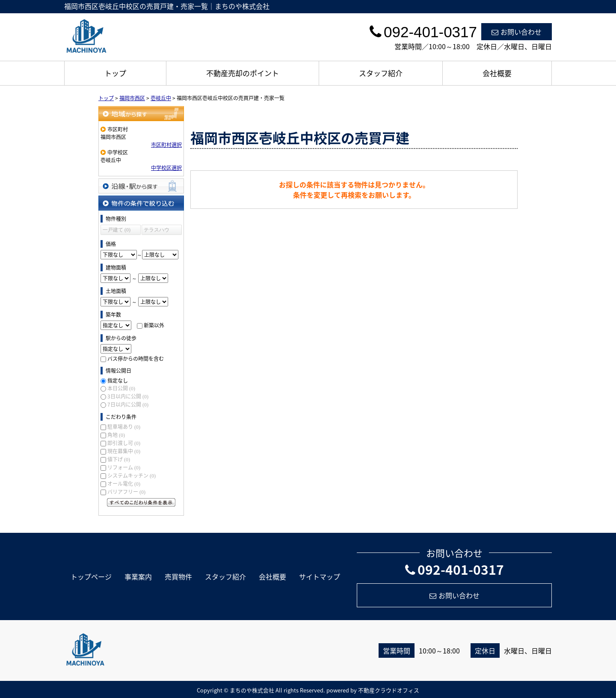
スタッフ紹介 (381, 73)
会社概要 (497, 73)
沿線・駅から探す (141, 186)
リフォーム (124, 467)
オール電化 (124, 484)
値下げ (119, 459)
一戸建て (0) (117, 230)
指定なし (118, 380)
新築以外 (154, 325)
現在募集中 (124, 451)
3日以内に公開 (128, 396)
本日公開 (121, 388)
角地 (116, 435)
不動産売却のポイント (243, 73)
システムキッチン (132, 475)
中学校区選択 (166, 168)
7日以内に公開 (128, 404)
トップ (115, 73)
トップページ (91, 576)
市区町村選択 (166, 145)
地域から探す (141, 114)
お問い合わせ (517, 32)
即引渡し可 (124, 443)
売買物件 (178, 576)
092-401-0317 (455, 569)
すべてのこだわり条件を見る (141, 502)
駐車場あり (124, 427)
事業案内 (138, 576)
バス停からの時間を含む (136, 359)
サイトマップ (320, 576)
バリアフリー (126, 492)
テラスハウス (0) (157, 231)
